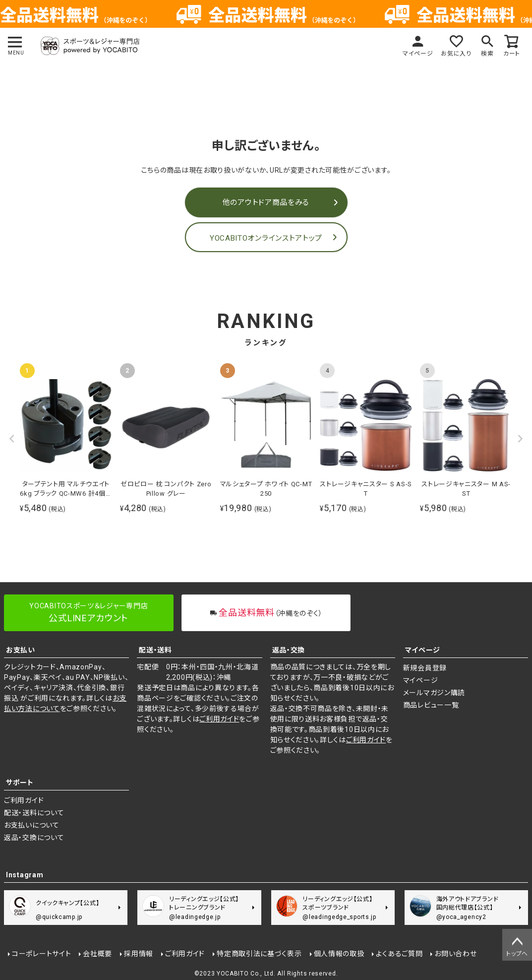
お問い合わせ (455, 954)
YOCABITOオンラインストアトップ (266, 238)
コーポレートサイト (41, 954)
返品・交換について (34, 838)
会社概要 (97, 954)
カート (512, 54)
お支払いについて (32, 825)
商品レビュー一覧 (431, 705)
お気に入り (456, 54)
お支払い (21, 650)
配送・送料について (34, 813)
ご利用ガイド (219, 719)
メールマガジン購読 (434, 693)
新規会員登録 (425, 668)
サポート (20, 783)
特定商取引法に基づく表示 (259, 954)
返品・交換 (289, 650)
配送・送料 (155, 650)
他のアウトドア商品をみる (266, 202)
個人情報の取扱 (339, 954)
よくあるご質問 (399, 954)
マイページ (418, 54)
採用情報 (139, 954)
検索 (487, 54)
